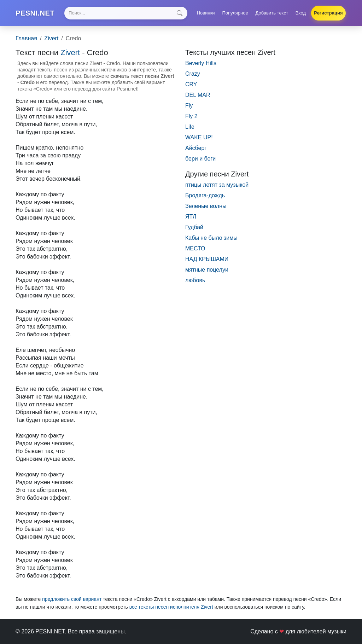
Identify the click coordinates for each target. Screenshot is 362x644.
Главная (26, 38)
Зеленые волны (206, 206)
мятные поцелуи (207, 270)
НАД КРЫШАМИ (207, 259)
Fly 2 (191, 116)
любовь (195, 280)
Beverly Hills (201, 63)
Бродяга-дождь (205, 195)
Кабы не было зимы (211, 238)
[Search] (126, 13)
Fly (189, 106)
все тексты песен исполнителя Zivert (171, 607)
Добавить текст (272, 13)
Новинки (206, 13)
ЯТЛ (191, 217)
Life (190, 127)
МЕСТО (195, 248)
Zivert (51, 38)
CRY (191, 84)
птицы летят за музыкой (217, 185)
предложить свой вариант (72, 599)
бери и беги (200, 159)
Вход (301, 13)
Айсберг (196, 148)
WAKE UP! (199, 137)
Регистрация (328, 13)
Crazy (193, 74)
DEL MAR (198, 95)
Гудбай (194, 227)
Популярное (235, 13)
